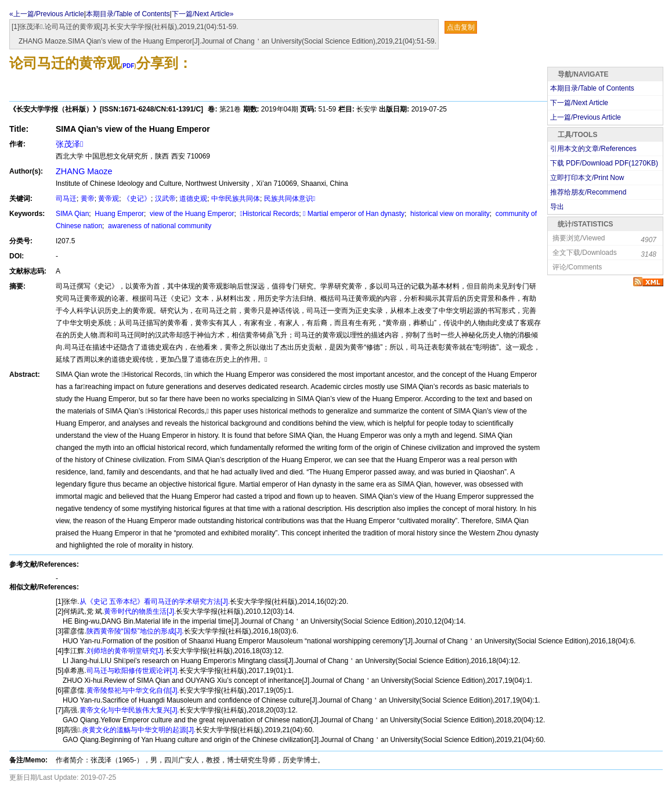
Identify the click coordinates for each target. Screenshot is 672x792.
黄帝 (88, 199)
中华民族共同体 (236, 199)
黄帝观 (109, 199)
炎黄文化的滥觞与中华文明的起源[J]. (139, 730)
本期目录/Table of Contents (128, 14)
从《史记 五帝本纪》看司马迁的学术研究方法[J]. (155, 602)
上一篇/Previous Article (586, 117)
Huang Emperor (118, 214)
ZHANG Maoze (84, 171)
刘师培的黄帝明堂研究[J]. (126, 651)
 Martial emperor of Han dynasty (354, 214)
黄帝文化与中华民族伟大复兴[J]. (129, 710)
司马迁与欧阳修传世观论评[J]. (133, 671)
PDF (128, 66)
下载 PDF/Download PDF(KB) (604, 163)
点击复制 (461, 27)
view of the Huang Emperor (191, 214)
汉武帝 (165, 199)
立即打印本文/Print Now (587, 178)
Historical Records (268, 214)
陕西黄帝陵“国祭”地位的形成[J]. (135, 631)
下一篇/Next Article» (203, 14)
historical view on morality (449, 214)
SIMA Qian (72, 214)
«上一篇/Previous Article (47, 14)
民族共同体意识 (290, 199)
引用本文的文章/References (593, 149)
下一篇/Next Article (579, 103)
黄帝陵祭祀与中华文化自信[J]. (133, 690)
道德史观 (193, 199)
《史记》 (137, 199)
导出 (557, 207)
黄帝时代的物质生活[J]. (140, 611)
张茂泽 (69, 144)
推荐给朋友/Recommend (588, 192)
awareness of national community (159, 226)
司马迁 (66, 199)
